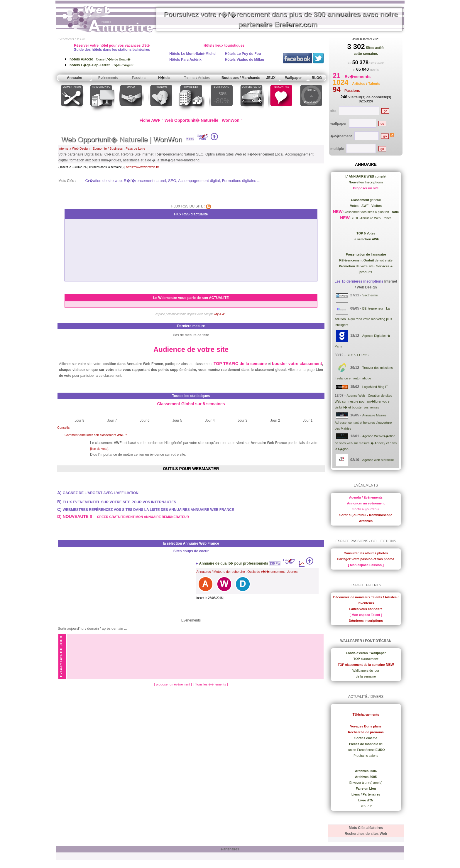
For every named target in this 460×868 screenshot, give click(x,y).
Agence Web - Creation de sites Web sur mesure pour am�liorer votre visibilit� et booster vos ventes (363, 401)
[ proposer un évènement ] (173, 684)
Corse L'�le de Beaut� (100, 59)
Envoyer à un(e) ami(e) (366, 783)
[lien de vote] (99, 449)
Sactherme (370, 295)
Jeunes (292, 572)
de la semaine (366, 676)
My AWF (221, 314)
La (366, 239)
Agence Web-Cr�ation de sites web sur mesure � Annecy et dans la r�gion (366, 443)
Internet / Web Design (74, 148)
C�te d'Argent (102, 65)
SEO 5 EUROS (357, 355)
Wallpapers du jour (366, 671)
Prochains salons (366, 756)
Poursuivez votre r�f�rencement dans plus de (281, 19)
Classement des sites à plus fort (371, 212)
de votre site (366, 260)
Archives (366, 521)
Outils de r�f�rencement (266, 572)
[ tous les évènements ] (211, 684)
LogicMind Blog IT (375, 387)
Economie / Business (108, 148)
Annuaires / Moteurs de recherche (221, 572)
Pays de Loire (135, 148)
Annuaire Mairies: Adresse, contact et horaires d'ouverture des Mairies (363, 422)
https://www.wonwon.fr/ (142, 167)
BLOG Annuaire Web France (371, 218)
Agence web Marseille (378, 460)
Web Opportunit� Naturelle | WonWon (122, 140)
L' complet (366, 176)
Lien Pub (366, 806)
